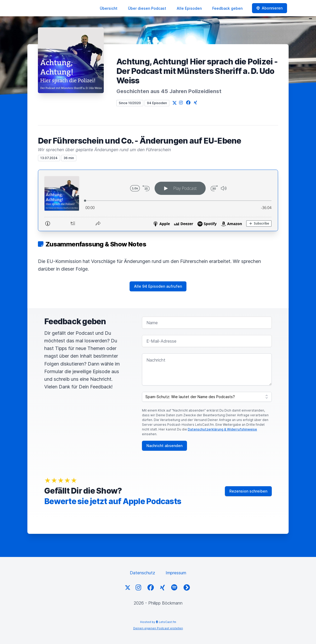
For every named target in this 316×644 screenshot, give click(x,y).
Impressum (176, 573)
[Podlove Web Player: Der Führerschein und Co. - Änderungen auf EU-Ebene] (158, 200)
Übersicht (109, 8)
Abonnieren (270, 8)
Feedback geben (227, 8)
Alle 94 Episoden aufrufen (158, 286)
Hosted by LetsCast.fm (158, 622)
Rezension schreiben (248, 491)
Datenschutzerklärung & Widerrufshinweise (222, 429)
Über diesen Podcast (147, 8)
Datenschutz (142, 573)
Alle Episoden (189, 8)
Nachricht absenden (164, 446)
